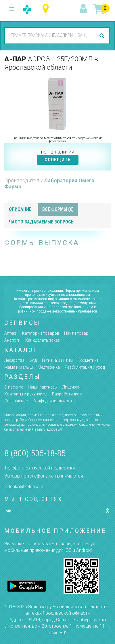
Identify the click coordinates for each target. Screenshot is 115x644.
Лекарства (14, 360)
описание (20, 209)
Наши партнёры (43, 387)
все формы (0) (58, 209)
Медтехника (49, 367)
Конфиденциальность (54, 401)
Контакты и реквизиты (26, 394)
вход (84, 9)
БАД (33, 360)
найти (103, 36)
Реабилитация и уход (85, 367)
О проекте (14, 387)
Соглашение (16, 401)
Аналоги (12, 340)
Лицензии (71, 387)
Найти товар (76, 333)
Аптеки (11, 333)
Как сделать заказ (43, 340)
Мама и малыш (19, 367)
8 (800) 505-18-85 (35, 453)
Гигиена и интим (57, 360)
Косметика (88, 360)
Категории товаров (41, 333)
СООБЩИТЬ (58, 160)
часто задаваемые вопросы (42, 222)
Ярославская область (47, 9)
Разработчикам (67, 394)
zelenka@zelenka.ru (24, 487)
